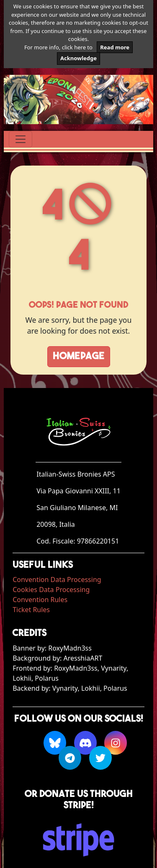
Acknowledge (78, 58)
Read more (115, 47)
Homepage (79, 357)
